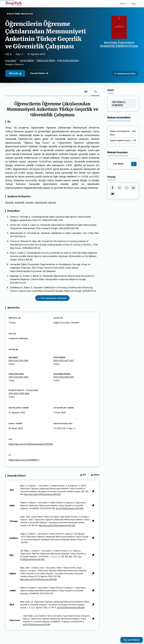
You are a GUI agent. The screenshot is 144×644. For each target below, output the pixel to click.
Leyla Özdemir (27, 60)
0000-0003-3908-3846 (19, 393)
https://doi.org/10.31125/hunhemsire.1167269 (31, 444)
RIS (83, 475)
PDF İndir (15, 73)
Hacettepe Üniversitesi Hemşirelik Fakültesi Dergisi (119, 44)
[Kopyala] (93, 491)
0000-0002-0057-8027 (64, 361)
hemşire (30, 202)
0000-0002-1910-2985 (18, 361)
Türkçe (123, 4)
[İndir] (134, 164)
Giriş (133, 4)
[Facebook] (112, 188)
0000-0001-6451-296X (18, 377)
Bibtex (95, 475)
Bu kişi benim (32, 390)
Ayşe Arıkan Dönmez (68, 60)
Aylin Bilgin (11, 61)
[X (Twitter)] (127, 188)
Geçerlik (9, 202)
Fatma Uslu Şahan (46, 60)
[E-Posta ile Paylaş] (112, 194)
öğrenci (52, 202)
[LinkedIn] (134, 188)
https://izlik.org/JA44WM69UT (24, 460)
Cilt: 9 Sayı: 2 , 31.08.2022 (119, 103)
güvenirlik (20, 202)
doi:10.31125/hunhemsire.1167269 (70, 508)
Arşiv (111, 90)
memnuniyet (41, 202)
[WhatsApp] (120, 188)
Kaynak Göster (39, 73)
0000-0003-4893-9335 (64, 377)
